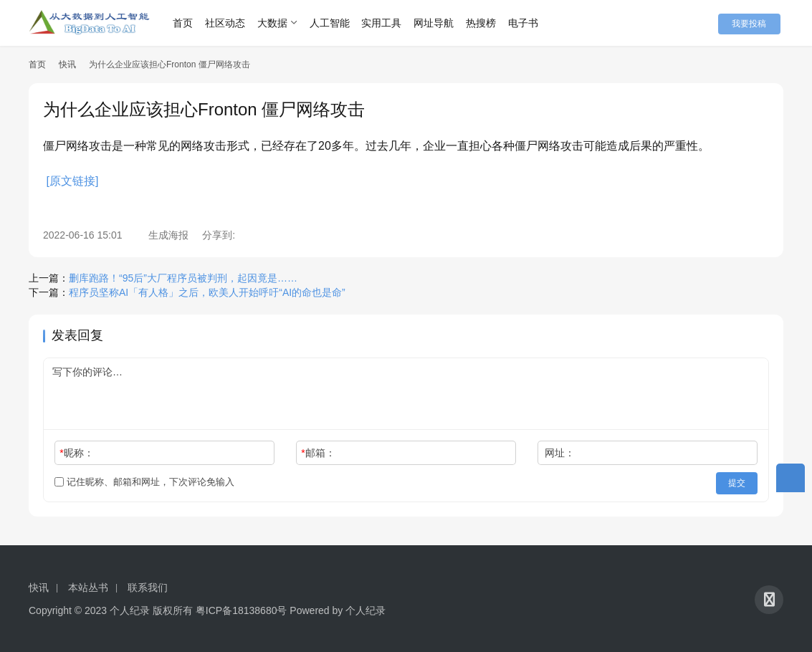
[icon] (769, 598)
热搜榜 (487, 23)
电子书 (530, 23)
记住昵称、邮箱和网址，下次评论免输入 (144, 482)
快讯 (67, 64)
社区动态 (231, 23)
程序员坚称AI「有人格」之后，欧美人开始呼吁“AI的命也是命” (207, 292)
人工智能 (335, 23)
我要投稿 (755, 23)
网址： (560, 453)
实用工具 (388, 23)
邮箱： (318, 453)
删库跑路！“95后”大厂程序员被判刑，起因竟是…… (183, 278)
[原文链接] (72, 181)
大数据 (279, 23)
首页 (189, 23)
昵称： (76, 453)
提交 (737, 482)
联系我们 (148, 585)
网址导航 (440, 23)
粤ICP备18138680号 (242, 608)
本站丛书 (88, 585)
